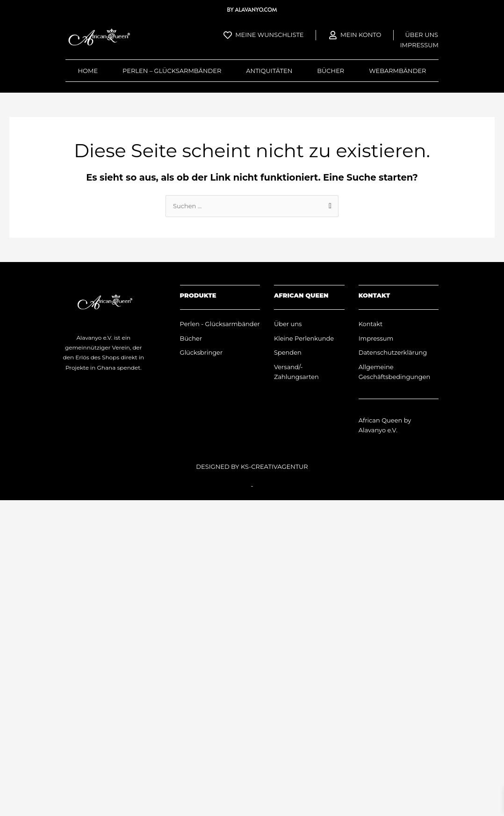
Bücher (331, 71)
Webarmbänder (397, 71)
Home (88, 71)
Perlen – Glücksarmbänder (172, 71)
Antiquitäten (269, 71)
